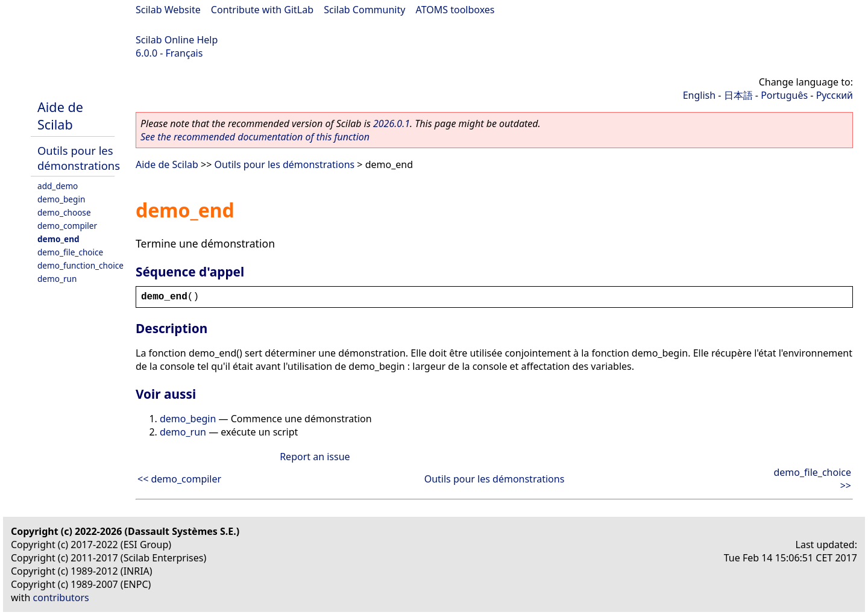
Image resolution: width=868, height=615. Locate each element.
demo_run (57, 279)
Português (784, 95)
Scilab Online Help (177, 40)
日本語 (738, 95)
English (699, 95)
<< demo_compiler (179, 479)
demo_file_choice (70, 252)
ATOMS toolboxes (455, 10)
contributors (61, 598)
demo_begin (61, 199)
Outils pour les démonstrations (79, 158)
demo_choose (64, 212)
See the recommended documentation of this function (255, 137)
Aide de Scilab (60, 116)
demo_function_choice (80, 265)
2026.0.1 (392, 123)
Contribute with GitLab (262, 10)
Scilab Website (168, 10)
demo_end (58, 239)
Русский (835, 95)
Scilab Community (364, 10)
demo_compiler (67, 226)
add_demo (58, 186)
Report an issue (315, 457)
